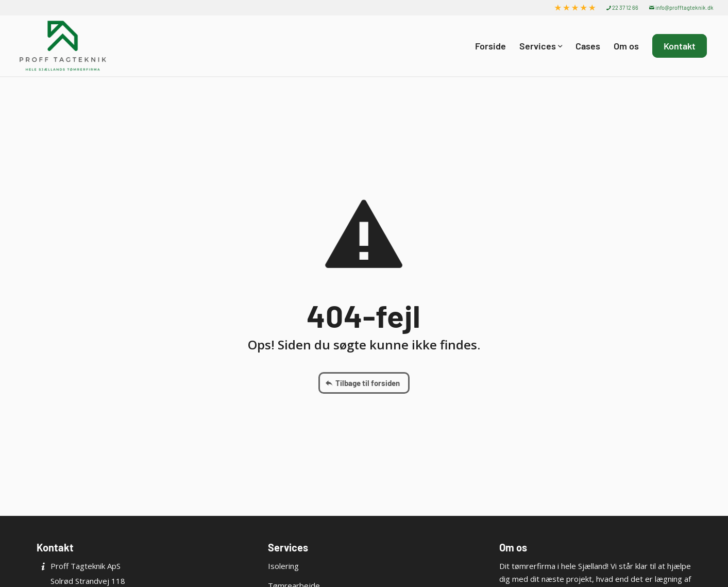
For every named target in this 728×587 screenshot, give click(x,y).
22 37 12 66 (622, 7)
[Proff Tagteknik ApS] (63, 46)
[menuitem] (575, 8)
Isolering (283, 566)
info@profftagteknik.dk (681, 7)
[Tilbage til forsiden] (364, 383)
